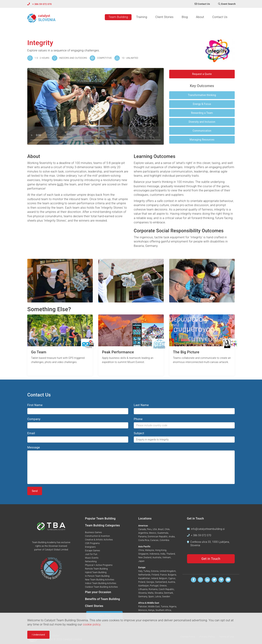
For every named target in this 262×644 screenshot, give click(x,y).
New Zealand (145, 557)
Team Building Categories (103, 525)
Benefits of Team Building (103, 599)
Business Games (94, 532)
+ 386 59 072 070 (42, 4)
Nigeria (173, 607)
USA (155, 529)
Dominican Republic (158, 537)
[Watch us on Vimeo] (221, 580)
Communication (202, 131)
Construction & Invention (98, 536)
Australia (157, 557)
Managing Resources (202, 140)
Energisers (90, 547)
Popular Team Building (100, 518)
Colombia (164, 540)
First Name (35, 405)
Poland (142, 582)
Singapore (143, 554)
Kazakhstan (144, 578)
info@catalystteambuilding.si (208, 529)
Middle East (154, 607)
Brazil (161, 529)
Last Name (141, 405)
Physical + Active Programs (99, 565)
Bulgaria (172, 575)
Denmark (168, 593)
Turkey (147, 571)
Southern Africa (163, 610)
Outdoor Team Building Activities (102, 587)
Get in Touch (211, 559)
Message (34, 447)
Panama (142, 537)
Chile (167, 529)
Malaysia (149, 550)
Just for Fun (91, 554)
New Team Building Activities (100, 580)
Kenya (151, 610)
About (200, 17)
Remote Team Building (97, 569)
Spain (151, 597)
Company (34, 419)
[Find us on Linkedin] (207, 580)
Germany (143, 597)
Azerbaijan (144, 586)
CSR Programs (93, 543)
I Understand (38, 635)
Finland (155, 575)
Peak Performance (118, 352)
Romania (153, 589)
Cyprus (172, 578)
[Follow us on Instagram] (200, 580)
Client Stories (164, 17)
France (163, 575)
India (163, 554)
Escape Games (93, 551)
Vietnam (166, 557)
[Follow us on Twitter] (214, 580)
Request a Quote (202, 74)
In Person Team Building (97, 576)
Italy (140, 571)
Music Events (92, 558)
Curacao (154, 540)
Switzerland (161, 582)
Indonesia (154, 554)
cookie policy (92, 624)
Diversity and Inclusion (202, 122)
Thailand (171, 554)
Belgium (163, 578)
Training (142, 17)
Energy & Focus (202, 104)
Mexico (153, 533)
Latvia (158, 597)
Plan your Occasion (98, 592)
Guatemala (163, 533)
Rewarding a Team (202, 113)
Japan (141, 561)
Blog (185, 17)
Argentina (143, 533)
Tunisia (164, 607)
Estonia (155, 571)
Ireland (155, 578)
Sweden (166, 597)
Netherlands (144, 575)
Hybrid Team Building (96, 572)
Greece (163, 586)
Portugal (154, 586)
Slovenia (142, 593)
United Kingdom (168, 571)
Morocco (143, 610)
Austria (171, 582)
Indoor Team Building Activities (101, 583)
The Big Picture (186, 352)
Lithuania (143, 589)
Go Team (39, 352)
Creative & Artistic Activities (99, 540)
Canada (142, 529)
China (141, 550)
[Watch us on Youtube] (228, 580)
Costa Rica (144, 540)
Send (35, 491)
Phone (138, 419)
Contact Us (220, 17)
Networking (91, 561)
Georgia (150, 582)
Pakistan (143, 607)
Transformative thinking (202, 95)
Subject (139, 433)
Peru (149, 529)
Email (31, 433)
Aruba (172, 537)
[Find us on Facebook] (193, 580)
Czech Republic (166, 589)
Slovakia (159, 593)
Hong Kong (161, 550)
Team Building (118, 17)
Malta (151, 593)
